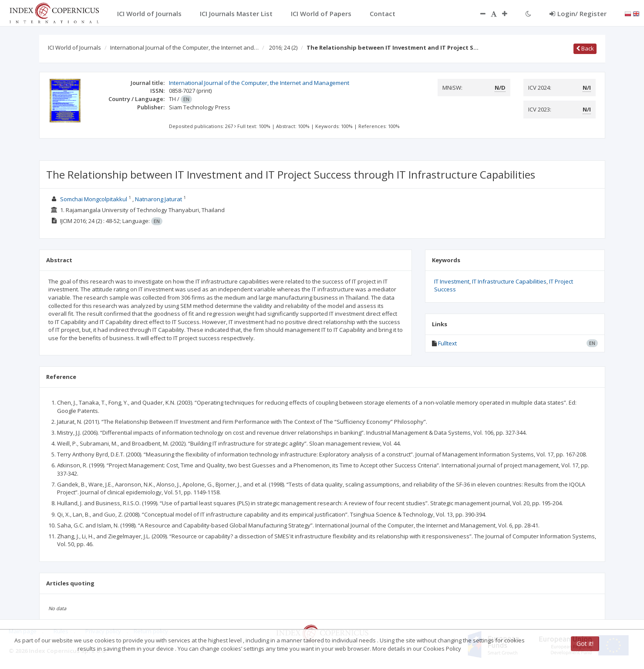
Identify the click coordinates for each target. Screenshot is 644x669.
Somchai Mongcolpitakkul (94, 199)
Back (585, 48)
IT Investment (452, 281)
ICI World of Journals (74, 47)
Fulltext (447, 343)
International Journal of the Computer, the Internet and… (184, 47)
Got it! (585, 644)
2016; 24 (283, 47)
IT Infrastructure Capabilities (509, 281)
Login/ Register (578, 14)
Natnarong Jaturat (158, 199)
